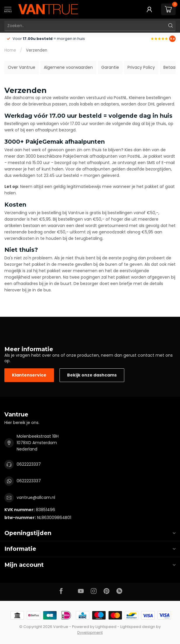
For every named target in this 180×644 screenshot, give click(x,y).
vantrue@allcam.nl (36, 497)
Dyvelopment (90, 632)
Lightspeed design (138, 627)
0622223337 (29, 464)
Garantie (110, 67)
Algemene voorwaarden (68, 67)
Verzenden (37, 50)
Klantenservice (29, 375)
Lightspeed (106, 627)
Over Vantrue (22, 67)
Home (10, 50)
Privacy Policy (141, 67)
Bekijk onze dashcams (92, 375)
